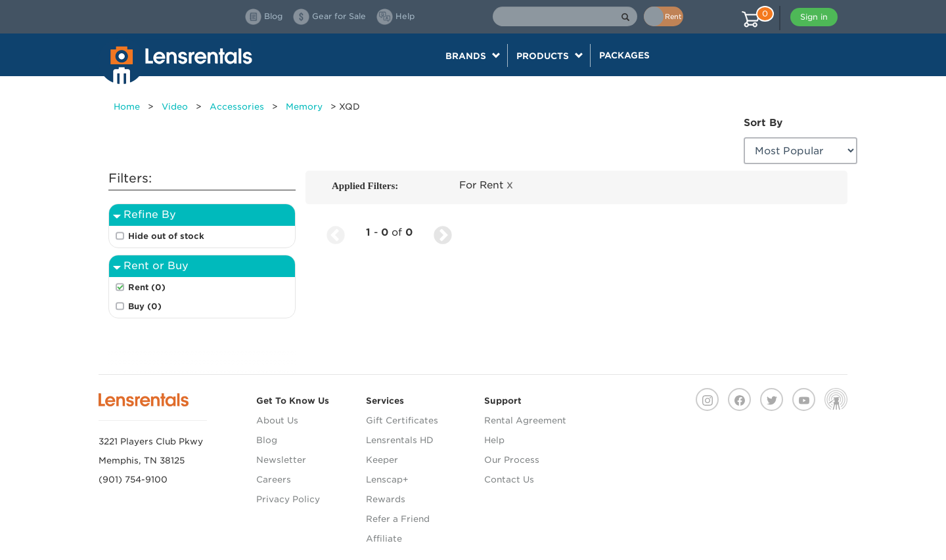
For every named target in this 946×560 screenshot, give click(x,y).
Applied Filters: (365, 186)
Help (494, 440)
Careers (274, 480)
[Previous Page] (336, 233)
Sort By (763, 123)
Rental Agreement (525, 420)
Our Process (512, 460)
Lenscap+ (387, 480)
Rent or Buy (156, 266)
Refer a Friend (398, 519)
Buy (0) (145, 306)
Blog (267, 440)
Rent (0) (147, 287)
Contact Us (509, 480)
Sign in (814, 17)
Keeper (382, 460)
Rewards (386, 499)
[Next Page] (443, 233)
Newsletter (281, 460)
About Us (277, 420)
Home (127, 107)
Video (175, 107)
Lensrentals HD (400, 440)
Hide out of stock (166, 236)
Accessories (237, 107)
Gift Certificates (402, 420)
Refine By (150, 214)
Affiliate (384, 539)
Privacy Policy (288, 499)
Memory (304, 107)
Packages (624, 55)
